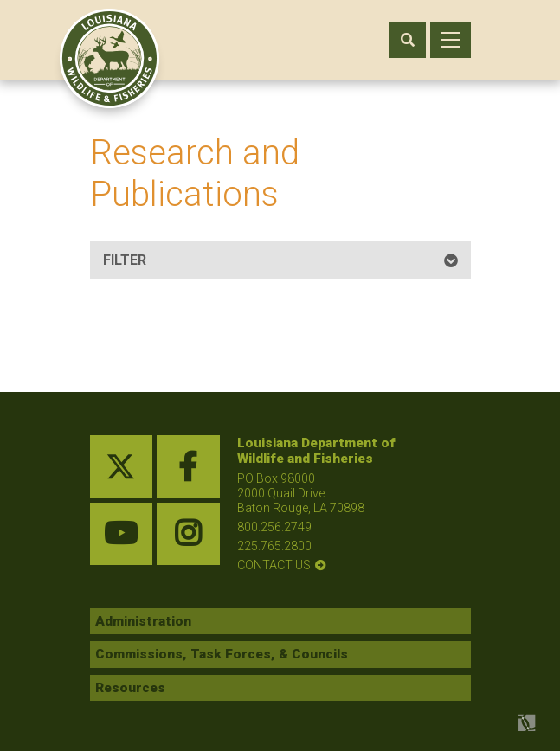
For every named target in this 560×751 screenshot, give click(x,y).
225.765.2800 (274, 546)
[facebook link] (188, 467)
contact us (274, 565)
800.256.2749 (274, 527)
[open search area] (408, 40)
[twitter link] (122, 467)
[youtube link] (122, 534)
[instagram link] (188, 534)
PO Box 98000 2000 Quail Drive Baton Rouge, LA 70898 (301, 493)
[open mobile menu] (451, 40)
